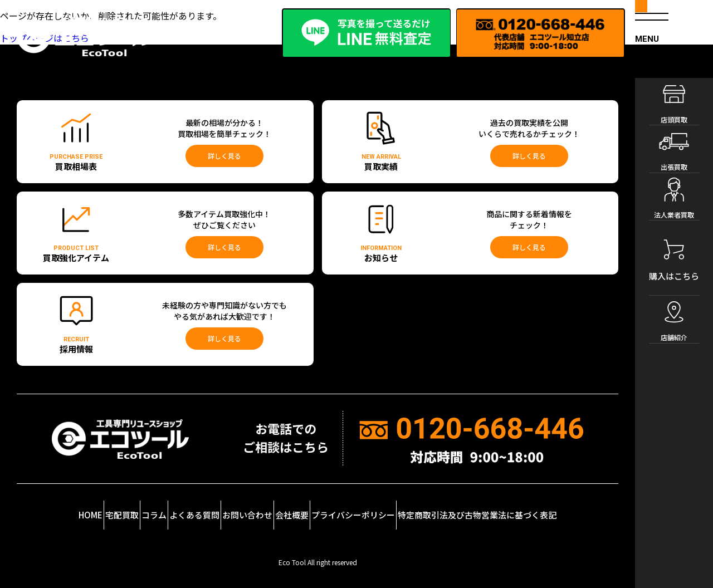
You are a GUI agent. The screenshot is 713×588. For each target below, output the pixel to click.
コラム (149, 508)
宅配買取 (98, 508)
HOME (43, 506)
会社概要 (338, 508)
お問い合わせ (276, 508)
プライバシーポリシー (414, 508)
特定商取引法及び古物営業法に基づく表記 (540, 508)
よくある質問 (208, 508)
